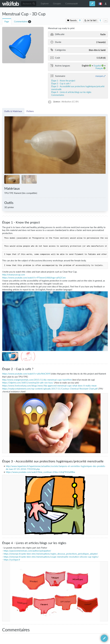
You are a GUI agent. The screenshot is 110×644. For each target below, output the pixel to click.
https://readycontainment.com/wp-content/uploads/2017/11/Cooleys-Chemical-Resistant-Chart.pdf (50, 389)
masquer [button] (99, 76)
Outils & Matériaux (13, 111)
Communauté (72, 4)
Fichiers (30, 111)
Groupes (57, 4)
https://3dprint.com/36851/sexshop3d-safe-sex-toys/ (28, 383)
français (100, 4)
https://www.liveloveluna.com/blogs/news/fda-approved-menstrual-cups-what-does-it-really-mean (49, 386)
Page (7, 22)
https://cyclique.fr (12, 560)
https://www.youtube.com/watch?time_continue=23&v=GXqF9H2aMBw (40, 472)
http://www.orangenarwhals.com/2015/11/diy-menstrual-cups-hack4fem (37, 380)
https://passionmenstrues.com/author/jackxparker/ (27, 551)
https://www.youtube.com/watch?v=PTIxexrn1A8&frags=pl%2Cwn (34, 278)
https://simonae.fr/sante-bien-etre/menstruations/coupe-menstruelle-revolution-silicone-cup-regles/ (51, 557)
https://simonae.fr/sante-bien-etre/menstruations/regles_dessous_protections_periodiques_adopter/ (51, 554)
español (97, 66)
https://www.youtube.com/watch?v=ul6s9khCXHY (26, 374)
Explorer (45, 4)
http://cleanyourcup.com (14, 275)
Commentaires (21, 22)
